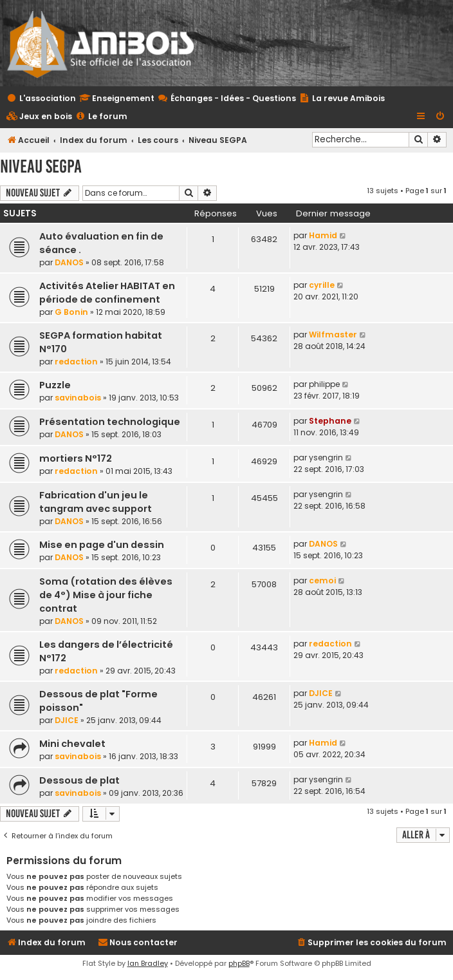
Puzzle (55, 385)
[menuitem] (39, 117)
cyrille (322, 285)
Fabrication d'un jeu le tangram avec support (96, 502)
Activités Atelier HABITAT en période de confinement (107, 293)
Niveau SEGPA (41, 166)
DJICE (67, 720)
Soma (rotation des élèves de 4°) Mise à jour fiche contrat (106, 595)
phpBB (239, 963)
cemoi (322, 580)
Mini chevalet (72, 744)
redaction (76, 362)
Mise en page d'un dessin (102, 545)
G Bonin (71, 312)
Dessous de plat (79, 780)
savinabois (78, 398)
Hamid (323, 235)
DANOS (69, 262)
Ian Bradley (148, 963)
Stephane (330, 421)
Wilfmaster (333, 335)
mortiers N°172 (76, 458)
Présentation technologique (110, 422)
